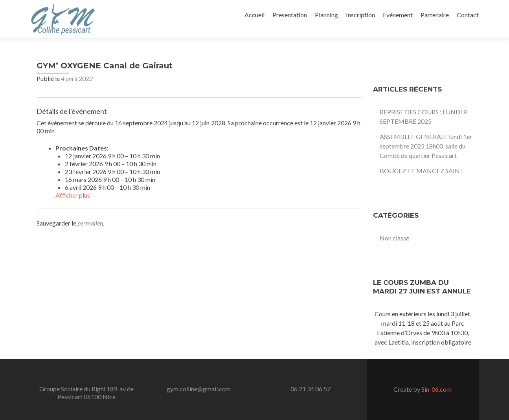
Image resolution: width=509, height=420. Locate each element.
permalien (90, 223)
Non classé (394, 238)
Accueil (254, 15)
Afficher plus (73, 195)
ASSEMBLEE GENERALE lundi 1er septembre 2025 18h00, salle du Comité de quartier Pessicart (426, 146)
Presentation (290, 15)
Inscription (360, 15)
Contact (468, 15)
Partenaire (435, 15)
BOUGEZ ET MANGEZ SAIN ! (421, 171)
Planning (326, 15)
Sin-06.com (436, 389)
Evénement (398, 15)
